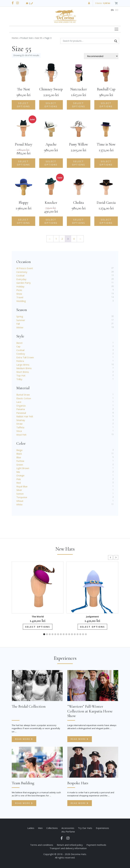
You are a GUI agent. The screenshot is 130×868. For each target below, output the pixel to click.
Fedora (20, 361)
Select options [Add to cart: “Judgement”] (92, 627)
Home (15, 38)
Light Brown (23, 468)
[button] (116, 557)
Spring (20, 316)
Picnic (19, 290)
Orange (20, 475)
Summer (21, 320)
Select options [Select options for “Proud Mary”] (23, 163)
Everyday (21, 279)
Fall (18, 324)
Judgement (92, 616)
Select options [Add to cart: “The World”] (38, 627)
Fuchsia (20, 461)
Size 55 (39, 38)
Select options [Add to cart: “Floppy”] (23, 221)
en (112, 10)
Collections (52, 828)
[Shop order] (101, 56)
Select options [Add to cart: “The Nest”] (23, 105)
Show (19, 294)
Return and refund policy (70, 845)
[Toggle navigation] (116, 29)
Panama (21, 409)
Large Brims (23, 365)
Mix (18, 472)
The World (38, 616)
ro (117, 10)
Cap (18, 346)
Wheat (20, 501)
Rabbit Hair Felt (25, 416)
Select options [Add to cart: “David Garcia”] (106, 221)
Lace (19, 402)
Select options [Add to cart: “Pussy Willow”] (79, 163)
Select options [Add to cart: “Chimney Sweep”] (51, 105)
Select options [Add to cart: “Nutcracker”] (79, 105)
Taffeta (20, 427)
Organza (21, 406)
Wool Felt (21, 435)
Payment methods (96, 845)
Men (40, 828)
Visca (19, 431)
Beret (19, 343)
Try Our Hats (85, 828)
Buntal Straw (23, 395)
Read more (24, 739)
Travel (20, 297)
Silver (19, 490)
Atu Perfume (68, 832)
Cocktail (20, 275)
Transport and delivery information (68, 848)
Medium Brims (24, 368)
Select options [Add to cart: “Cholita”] (79, 221)
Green (20, 465)
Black (19, 454)
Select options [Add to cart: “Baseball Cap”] (106, 105)
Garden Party (24, 283)
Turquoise (22, 497)
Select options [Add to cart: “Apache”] (51, 163)
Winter (20, 327)
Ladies (31, 828)
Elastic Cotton (24, 398)
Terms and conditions (42, 845)
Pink (19, 479)
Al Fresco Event (25, 268)
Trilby (19, 379)
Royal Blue (22, 486)
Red (19, 483)
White (19, 504)
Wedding (21, 301)
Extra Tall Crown (25, 357)
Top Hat (21, 375)
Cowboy (21, 354)
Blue (19, 457)
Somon (20, 494)
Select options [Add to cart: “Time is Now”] (106, 163)
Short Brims (23, 372)
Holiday (20, 286)
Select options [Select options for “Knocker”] (51, 221)
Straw (19, 424)
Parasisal (21, 413)
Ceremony (22, 272)
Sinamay (21, 420)
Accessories (68, 828)
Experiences (102, 828)
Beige (19, 450)
